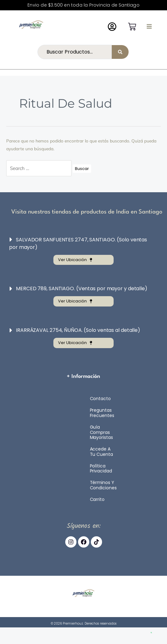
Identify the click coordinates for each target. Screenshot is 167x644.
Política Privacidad (101, 469)
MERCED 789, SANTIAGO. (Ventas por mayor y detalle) (82, 289)
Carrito (97, 499)
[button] (149, 26)
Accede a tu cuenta (101, 452)
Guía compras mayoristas (101, 432)
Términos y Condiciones (103, 485)
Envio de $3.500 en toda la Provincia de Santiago (83, 5)
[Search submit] (120, 52)
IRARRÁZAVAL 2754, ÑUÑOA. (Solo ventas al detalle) (78, 330)
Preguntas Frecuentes (102, 413)
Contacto (100, 399)
